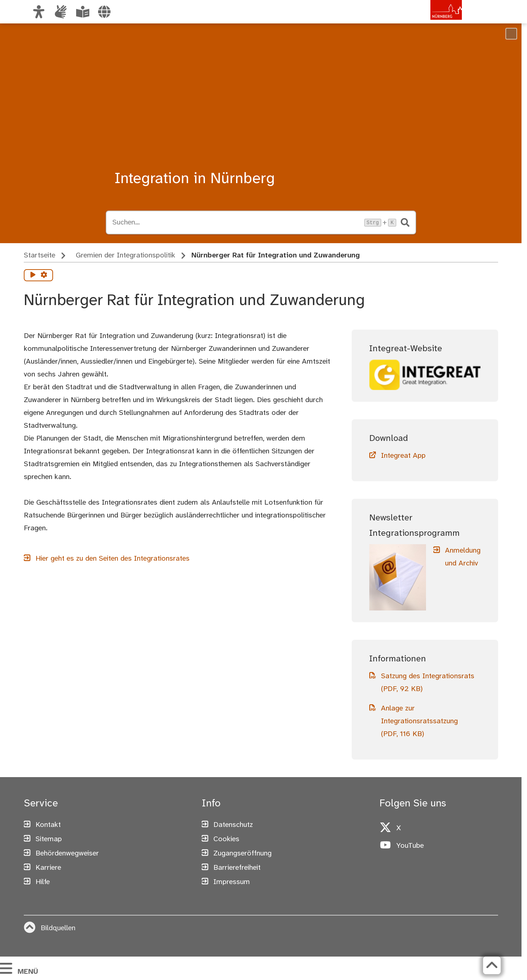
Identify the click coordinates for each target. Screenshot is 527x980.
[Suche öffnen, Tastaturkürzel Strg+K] (236, 223)
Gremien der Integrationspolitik (126, 255)
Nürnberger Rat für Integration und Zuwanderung (276, 255)
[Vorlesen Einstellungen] (44, 275)
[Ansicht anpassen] (39, 12)
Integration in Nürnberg (195, 179)
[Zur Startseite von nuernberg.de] (431, 19)
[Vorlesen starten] (33, 275)
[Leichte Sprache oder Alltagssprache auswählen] (83, 12)
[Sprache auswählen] (104, 12)
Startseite (40, 255)
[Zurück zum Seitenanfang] (492, 965)
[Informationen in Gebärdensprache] (61, 12)
